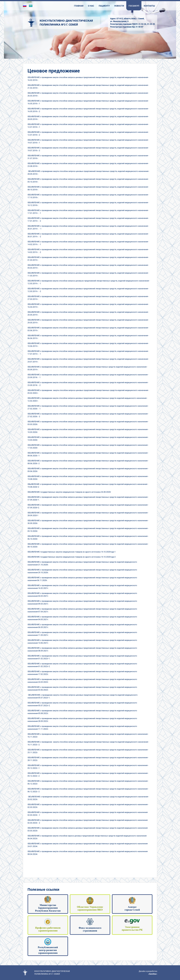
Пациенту (104, 6)
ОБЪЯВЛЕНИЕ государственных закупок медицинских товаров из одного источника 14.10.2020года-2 (72, 557)
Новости (119, 6)
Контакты (149, 6)
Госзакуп (134, 6)
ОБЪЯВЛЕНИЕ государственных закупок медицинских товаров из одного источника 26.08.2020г (69, 492)
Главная (79, 6)
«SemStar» (153, 974)
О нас (91, 6)
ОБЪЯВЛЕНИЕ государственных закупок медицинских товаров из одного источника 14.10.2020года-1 (72, 552)
